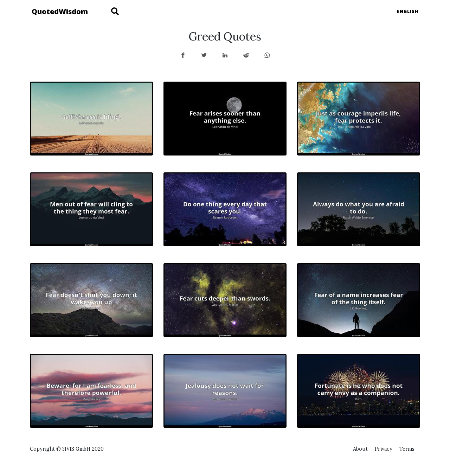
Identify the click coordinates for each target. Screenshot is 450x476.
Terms (407, 449)
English (408, 11)
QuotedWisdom (60, 11)
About (360, 449)
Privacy (384, 449)
